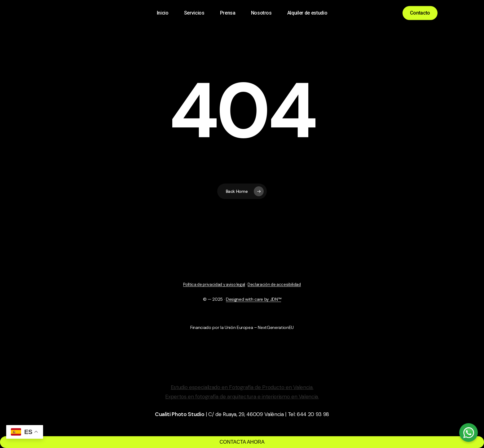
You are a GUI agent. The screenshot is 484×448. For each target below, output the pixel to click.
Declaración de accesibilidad (274, 284)
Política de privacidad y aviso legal (214, 284)
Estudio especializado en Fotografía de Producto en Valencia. (242, 387)
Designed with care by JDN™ (253, 299)
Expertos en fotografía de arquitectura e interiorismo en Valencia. (242, 397)
